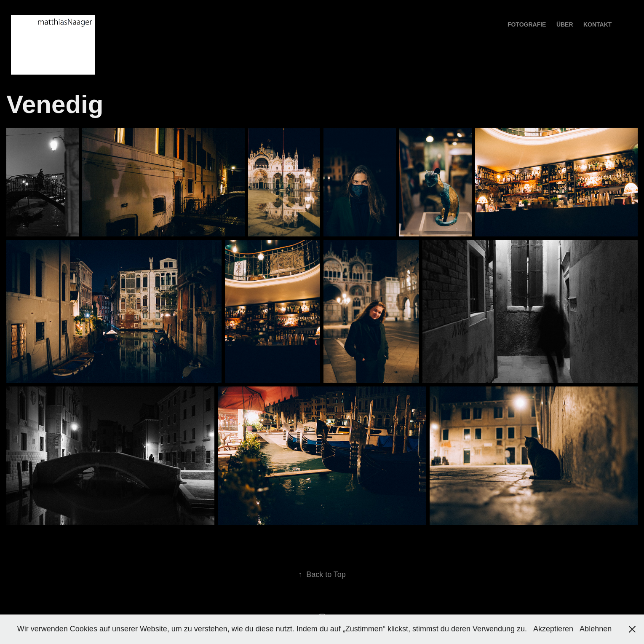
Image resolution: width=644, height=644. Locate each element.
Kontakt (597, 24)
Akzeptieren (553, 629)
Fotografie (527, 24)
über (565, 24)
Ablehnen (596, 629)
